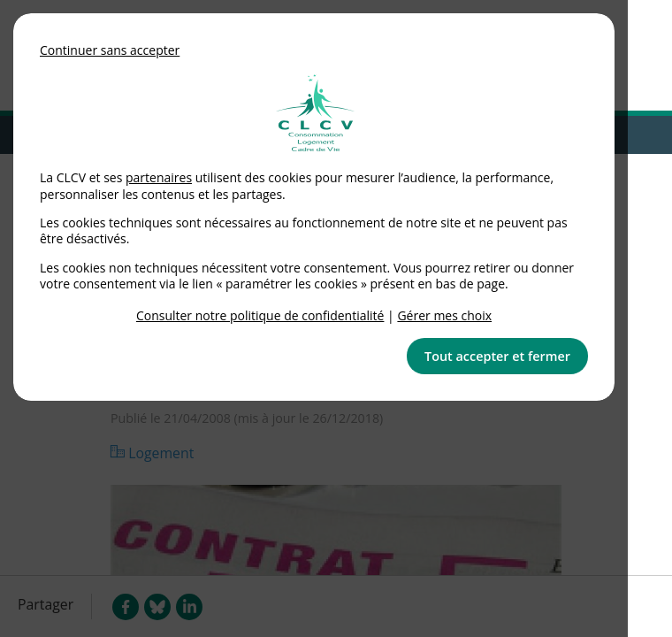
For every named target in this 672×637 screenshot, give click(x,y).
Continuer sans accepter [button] (110, 50)
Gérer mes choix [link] (444, 315)
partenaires (159, 177)
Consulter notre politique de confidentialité (260, 315)
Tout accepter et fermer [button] (497, 356)
